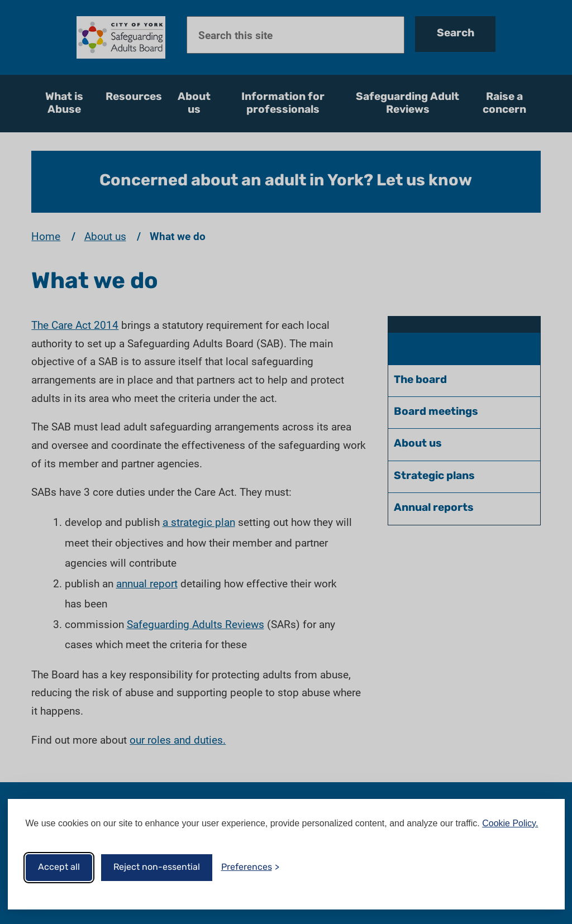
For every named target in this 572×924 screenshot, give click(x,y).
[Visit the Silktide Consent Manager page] (540, 868)
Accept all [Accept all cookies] (59, 868)
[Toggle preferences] (250, 868)
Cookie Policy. (510, 823)
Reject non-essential (157, 868)
